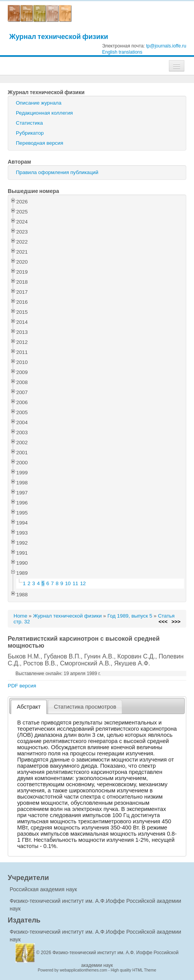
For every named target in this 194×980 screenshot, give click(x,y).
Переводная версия (39, 143)
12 (83, 583)
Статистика (29, 123)
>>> (176, 622)
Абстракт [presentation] (29, 707)
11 (76, 583)
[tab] (29, 707)
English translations (122, 52)
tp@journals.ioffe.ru (166, 46)
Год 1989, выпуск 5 (130, 616)
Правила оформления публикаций (57, 172)
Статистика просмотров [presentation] (85, 707)
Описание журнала (39, 103)
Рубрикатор (30, 133)
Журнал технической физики (59, 36)
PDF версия (22, 686)
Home (20, 616)
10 (68, 583)
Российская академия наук (43, 889)
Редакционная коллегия (44, 113)
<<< (163, 622)
